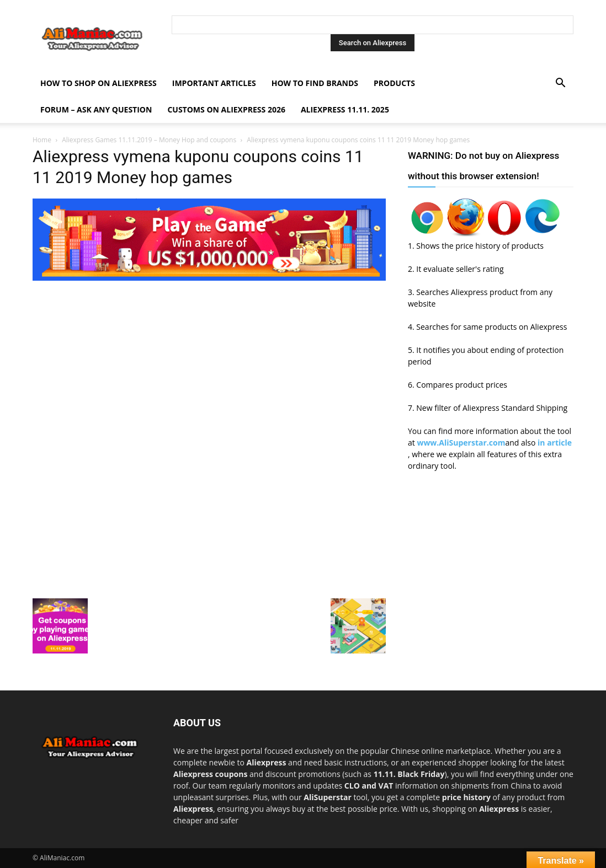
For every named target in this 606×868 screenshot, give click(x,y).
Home (42, 140)
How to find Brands (315, 83)
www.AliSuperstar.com (461, 443)
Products (394, 83)
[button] (560, 84)
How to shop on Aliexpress (99, 83)
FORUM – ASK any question (96, 109)
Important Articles (214, 83)
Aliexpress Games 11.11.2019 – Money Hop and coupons (149, 140)
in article (555, 443)
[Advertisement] (209, 361)
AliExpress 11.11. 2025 (345, 109)
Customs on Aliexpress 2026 (226, 109)
